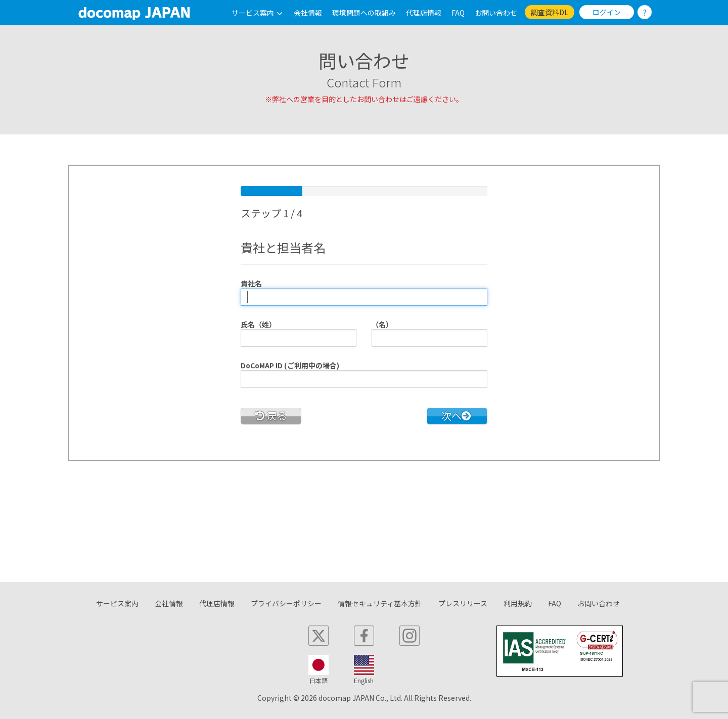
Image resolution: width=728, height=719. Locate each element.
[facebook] (364, 636)
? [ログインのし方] (645, 12)
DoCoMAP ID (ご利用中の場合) (290, 365)
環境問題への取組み (364, 13)
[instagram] (409, 636)
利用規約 (518, 603)
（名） (382, 324)
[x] (318, 636)
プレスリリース (463, 603)
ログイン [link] (607, 12)
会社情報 (308, 13)
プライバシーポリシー (286, 603)
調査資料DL (550, 12)
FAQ (458, 13)
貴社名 (251, 283)
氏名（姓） (258, 324)
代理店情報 (424, 13)
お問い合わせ (496, 13)
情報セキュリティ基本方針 (380, 603)
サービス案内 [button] (258, 13)
